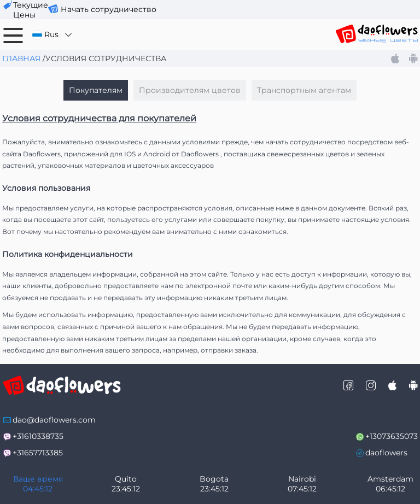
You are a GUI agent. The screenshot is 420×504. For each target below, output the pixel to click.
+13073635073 (392, 436)
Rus (53, 35)
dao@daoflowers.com (54, 420)
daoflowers (386, 453)
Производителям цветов (190, 90)
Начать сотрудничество (109, 9)
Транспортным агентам (304, 90)
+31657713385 (38, 453)
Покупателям (96, 90)
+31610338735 (38, 436)
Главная (21, 58)
